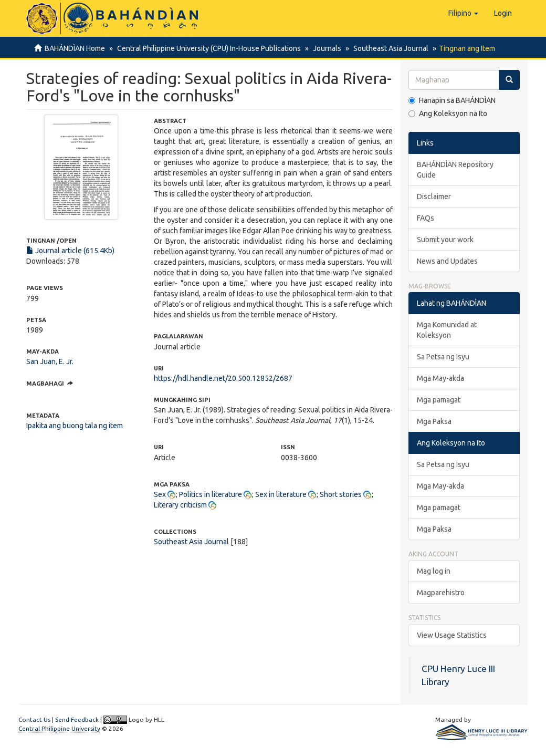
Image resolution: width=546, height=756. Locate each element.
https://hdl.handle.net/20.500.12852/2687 (223, 378)
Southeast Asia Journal (386, 48)
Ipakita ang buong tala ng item (75, 426)
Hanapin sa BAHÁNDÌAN (452, 100)
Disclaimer (434, 196)
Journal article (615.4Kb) (70, 251)
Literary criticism (180, 505)
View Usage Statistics (452, 635)
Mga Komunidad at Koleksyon (447, 330)
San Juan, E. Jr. (50, 361)
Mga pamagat (439, 400)
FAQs (426, 218)
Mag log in (434, 571)
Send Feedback (77, 719)
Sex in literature (281, 494)
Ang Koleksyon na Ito (448, 113)
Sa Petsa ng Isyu (443, 357)
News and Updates (447, 261)
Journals (324, 48)
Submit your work (445, 240)
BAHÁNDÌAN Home (75, 48)
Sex (160, 494)
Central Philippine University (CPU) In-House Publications (207, 48)
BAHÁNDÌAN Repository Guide (455, 170)
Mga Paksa (434, 421)
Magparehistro (441, 593)
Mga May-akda (440, 378)
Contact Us (34, 719)
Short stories (341, 494)
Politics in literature (211, 494)
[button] (463, 13)
